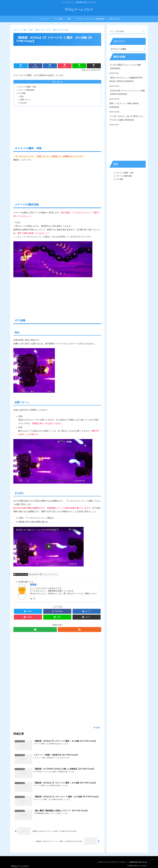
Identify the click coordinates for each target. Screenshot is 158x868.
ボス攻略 (22, 93)
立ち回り (24, 103)
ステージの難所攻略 (27, 90)
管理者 (33, 585)
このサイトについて (101, 862)
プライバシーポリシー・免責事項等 (122, 862)
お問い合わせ (141, 862)
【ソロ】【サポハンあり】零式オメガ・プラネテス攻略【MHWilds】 (127, 118)
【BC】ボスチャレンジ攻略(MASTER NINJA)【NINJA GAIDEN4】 (126, 79)
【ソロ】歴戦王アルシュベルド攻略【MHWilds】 (125, 67)
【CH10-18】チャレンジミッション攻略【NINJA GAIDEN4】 (127, 92)
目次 (54, 82)
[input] (127, 31)
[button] (143, 31)
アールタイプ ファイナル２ (49, 575)
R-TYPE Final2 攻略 (21, 575)
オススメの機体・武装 (28, 87)
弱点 (22, 97)
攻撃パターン (26, 100)
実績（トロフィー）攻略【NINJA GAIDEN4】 (124, 105)
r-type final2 (34, 575)
